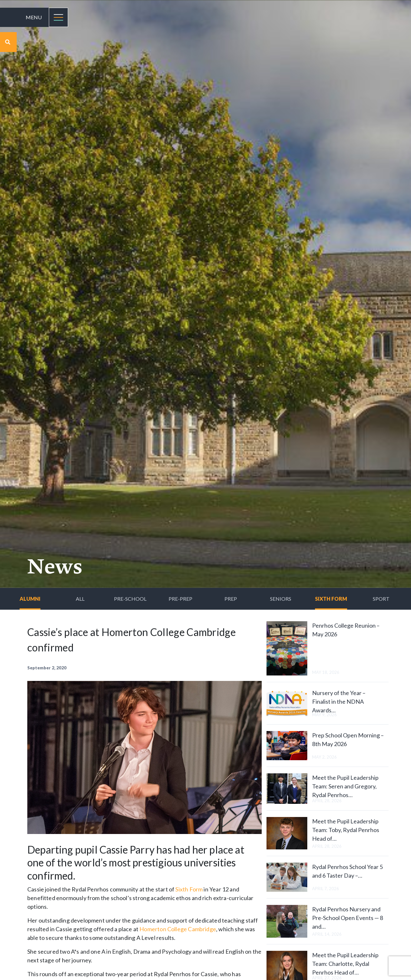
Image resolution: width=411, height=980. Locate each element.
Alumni (30, 599)
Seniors (281, 599)
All (80, 599)
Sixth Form (331, 599)
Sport (381, 599)
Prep (231, 599)
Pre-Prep (180, 599)
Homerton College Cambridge (178, 929)
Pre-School (130, 599)
